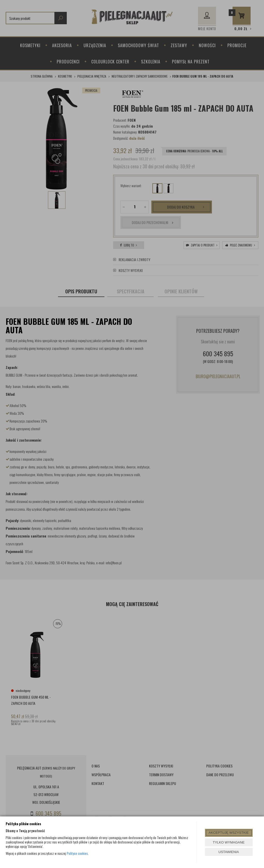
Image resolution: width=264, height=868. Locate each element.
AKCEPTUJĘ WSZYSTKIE (229, 833)
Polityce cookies (77, 853)
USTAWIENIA (229, 852)
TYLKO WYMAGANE (229, 842)
